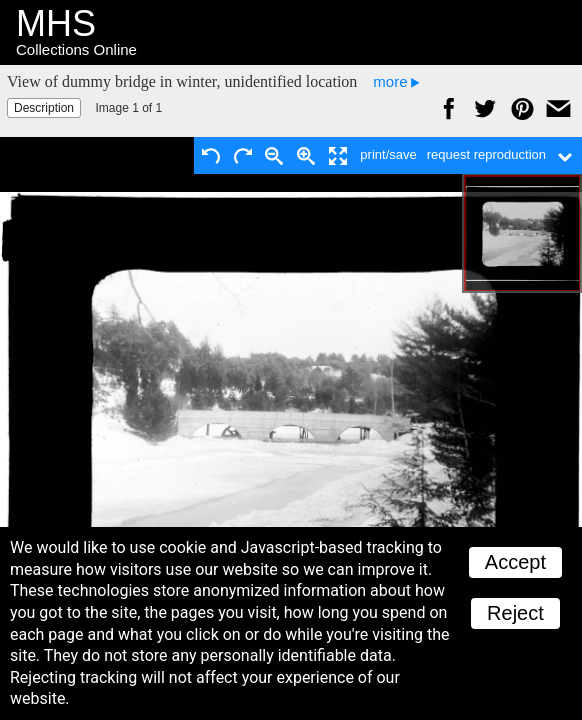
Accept (515, 562)
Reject (515, 613)
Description (44, 108)
